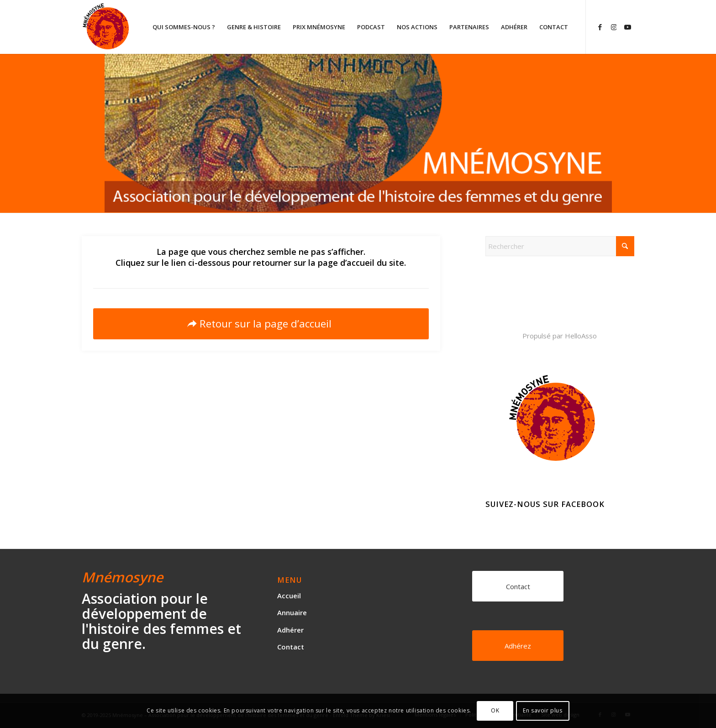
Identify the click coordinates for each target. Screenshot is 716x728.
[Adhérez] (518, 646)
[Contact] (518, 586)
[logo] (140, 27)
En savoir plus (542, 710)
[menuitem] (184, 27)
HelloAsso (581, 336)
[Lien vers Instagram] (614, 26)
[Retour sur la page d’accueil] (261, 324)
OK (495, 710)
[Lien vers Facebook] (600, 26)
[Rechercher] (560, 246)
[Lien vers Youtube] (627, 26)
